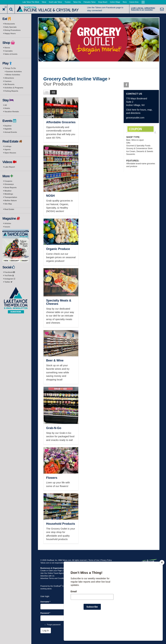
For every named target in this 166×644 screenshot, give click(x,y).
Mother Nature (11, 200)
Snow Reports (11, 187)
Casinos (8, 81)
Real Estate (9, 209)
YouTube (9, 275)
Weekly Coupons (141, 130)
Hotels (7, 108)
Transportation (11, 197)
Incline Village (115, 2)
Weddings (9, 194)
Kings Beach (103, 2)
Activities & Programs (14, 88)
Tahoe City (77, 2)
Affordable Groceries (61, 122)
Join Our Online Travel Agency (53, 573)
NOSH (50, 196)
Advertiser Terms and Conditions (53, 578)
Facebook (10, 272)
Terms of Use (94, 560)
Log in (46, 630)
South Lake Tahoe (55, 2)
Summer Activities (14, 72)
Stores (7, 48)
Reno (125, 2)
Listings (8, 146)
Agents (7, 149)
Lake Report (10, 167)
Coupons (8, 181)
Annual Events (11, 132)
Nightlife (8, 129)
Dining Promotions (12, 30)
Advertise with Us (47, 576)
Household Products (61, 524)
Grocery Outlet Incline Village (75, 79)
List (47, 92)
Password (45, 613)
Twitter (8, 282)
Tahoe (44, 2)
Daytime (8, 126)
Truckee (68, 2)
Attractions (9, 78)
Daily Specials (11, 27)
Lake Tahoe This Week (31, 2)
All (6, 105)
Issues (7, 227)
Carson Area (134, 2)
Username (45, 602)
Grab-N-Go (54, 428)
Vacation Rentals (12, 112)
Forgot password (54, 625)
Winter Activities (13, 75)
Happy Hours (10, 33)
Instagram (10, 279)
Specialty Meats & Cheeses (59, 302)
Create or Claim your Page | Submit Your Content (60, 571)
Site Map (8, 204)
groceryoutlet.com (135, 118)
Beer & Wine (55, 360)
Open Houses (10, 153)
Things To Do (10, 68)
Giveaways (9, 184)
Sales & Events (11, 54)
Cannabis (9, 51)
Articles (8, 223)
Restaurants (10, 24)
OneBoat (58, 586)
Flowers (52, 478)
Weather (8, 191)
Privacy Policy (106, 560)
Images (53, 92)
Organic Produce (58, 249)
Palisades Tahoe (90, 2)
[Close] (162, 584)
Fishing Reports (11, 91)
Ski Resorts (9, 84)
